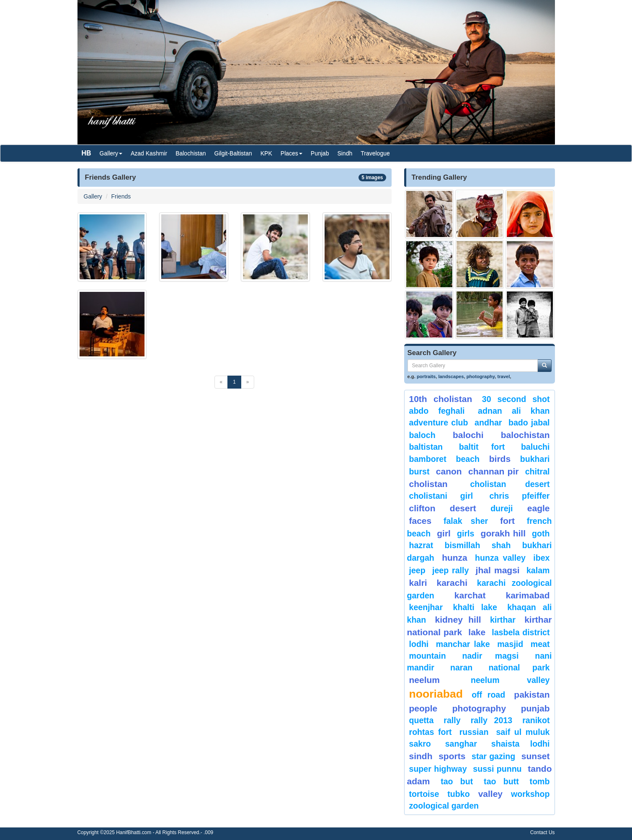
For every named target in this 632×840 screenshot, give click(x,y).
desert (463, 508)
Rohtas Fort (431, 732)
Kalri (418, 583)
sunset (536, 756)
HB (86, 153)
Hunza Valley (500, 558)
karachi (452, 583)
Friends (121, 196)
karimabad (528, 595)
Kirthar (503, 620)
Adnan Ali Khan (514, 411)
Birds (500, 459)
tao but (457, 781)
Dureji (502, 508)
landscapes (451, 376)
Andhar (488, 423)
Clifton (422, 508)
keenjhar (426, 607)
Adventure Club (439, 423)
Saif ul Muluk (523, 732)
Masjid (510, 644)
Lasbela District (521, 632)
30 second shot (516, 399)
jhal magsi (498, 570)
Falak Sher (466, 521)
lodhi (419, 644)
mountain (428, 656)
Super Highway (438, 769)
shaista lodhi (521, 744)
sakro (420, 744)
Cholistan (428, 484)
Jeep (417, 570)
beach (468, 459)
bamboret (428, 459)
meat (540, 644)
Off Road (488, 695)
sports (452, 756)
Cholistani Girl (441, 496)
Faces (420, 521)
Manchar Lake (463, 644)
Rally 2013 (491, 720)
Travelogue (375, 153)
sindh (421, 756)
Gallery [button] (111, 153)
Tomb (540, 781)
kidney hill (458, 620)
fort (507, 521)
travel (503, 376)
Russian (474, 732)
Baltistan (426, 447)
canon (449, 471)
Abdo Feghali (437, 411)
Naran (461, 667)
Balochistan (191, 153)
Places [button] (291, 153)
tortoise (424, 794)
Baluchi (535, 447)
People (423, 708)
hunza (455, 558)
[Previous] (221, 382)
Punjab (320, 153)
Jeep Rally (450, 570)
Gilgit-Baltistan (233, 153)
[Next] (248, 382)
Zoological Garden (444, 806)
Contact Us (543, 832)
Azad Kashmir (149, 153)
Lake (477, 632)
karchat (470, 595)
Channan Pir (493, 471)
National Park (519, 667)
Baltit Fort (482, 447)
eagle (539, 508)
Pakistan (532, 694)
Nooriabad (436, 694)
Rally (452, 720)
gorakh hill (503, 533)
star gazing (493, 756)
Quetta (422, 720)
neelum (425, 680)
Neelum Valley (510, 680)
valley (490, 794)
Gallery (93, 196)
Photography (479, 708)
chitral (538, 472)
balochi (468, 435)
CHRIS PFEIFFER (519, 496)
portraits (426, 376)
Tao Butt (501, 781)
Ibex (541, 558)
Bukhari (535, 459)
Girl (444, 533)
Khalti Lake (475, 607)
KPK (266, 153)
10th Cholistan (441, 399)
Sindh (345, 153)
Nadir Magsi (491, 656)
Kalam (538, 570)
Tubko (458, 794)
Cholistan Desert (510, 484)
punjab (535, 708)
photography (481, 376)
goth (541, 533)
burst (419, 472)
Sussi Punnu (497, 769)
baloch (422, 435)
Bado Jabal (529, 423)
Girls (466, 533)
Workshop (530, 794)
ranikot (536, 720)
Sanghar (461, 744)
